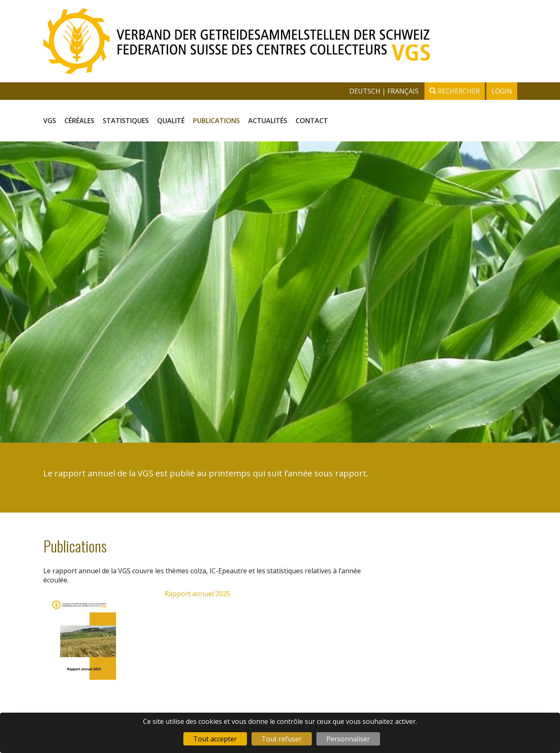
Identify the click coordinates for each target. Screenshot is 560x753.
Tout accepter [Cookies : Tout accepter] (215, 739)
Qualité (171, 121)
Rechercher (455, 91)
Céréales (79, 121)
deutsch (366, 91)
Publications (216, 121)
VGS (50, 121)
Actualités (268, 121)
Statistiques (126, 121)
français (403, 91)
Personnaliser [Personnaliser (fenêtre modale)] (348, 739)
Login (502, 91)
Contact (312, 121)
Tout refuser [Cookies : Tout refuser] (282, 739)
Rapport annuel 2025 (197, 594)
